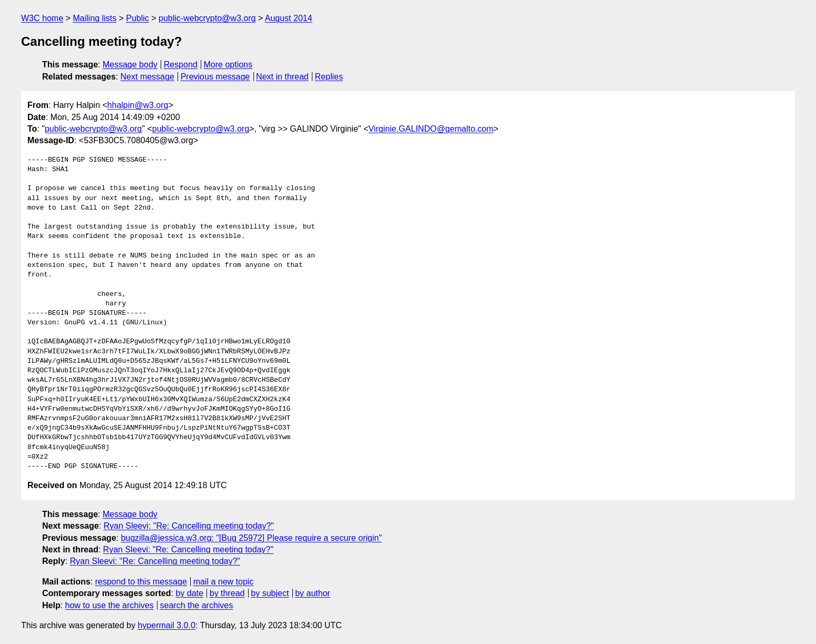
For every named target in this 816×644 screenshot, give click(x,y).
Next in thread (282, 77)
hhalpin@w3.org (138, 105)
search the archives (197, 605)
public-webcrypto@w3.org (207, 18)
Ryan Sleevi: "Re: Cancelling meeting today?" (189, 526)
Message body (130, 65)
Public (137, 18)
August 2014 (289, 18)
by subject (270, 593)
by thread (227, 593)
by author (313, 593)
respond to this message (141, 582)
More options (228, 65)
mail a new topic (224, 582)
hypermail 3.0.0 (166, 625)
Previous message (215, 77)
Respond (181, 65)
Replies (329, 77)
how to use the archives (110, 605)
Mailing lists (95, 18)
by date (189, 593)
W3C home (42, 18)
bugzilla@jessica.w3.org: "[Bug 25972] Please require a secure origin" (251, 538)
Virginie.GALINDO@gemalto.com (431, 129)
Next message (148, 77)
